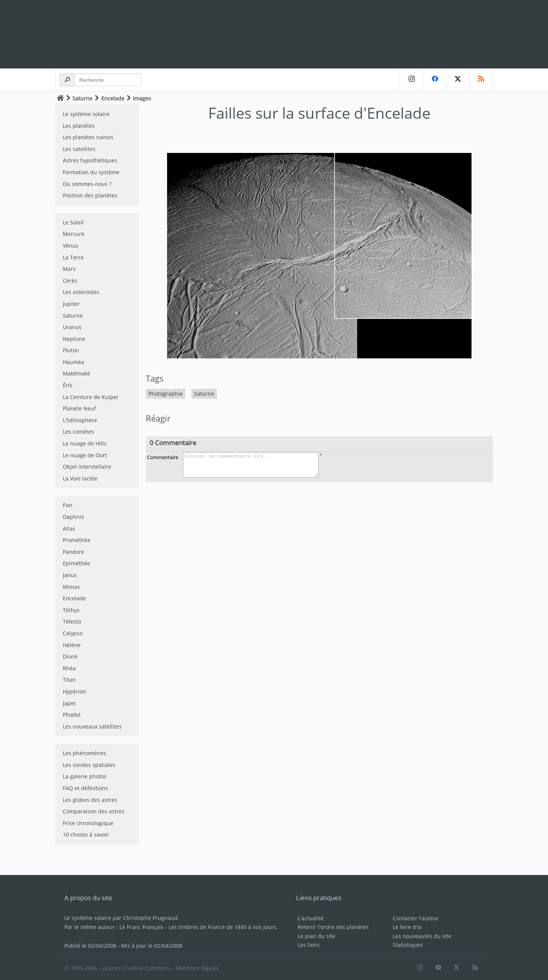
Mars (69, 269)
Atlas (69, 529)
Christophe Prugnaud (150, 918)
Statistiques (408, 945)
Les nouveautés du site (422, 936)
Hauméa (73, 362)
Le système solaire (86, 114)
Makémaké (76, 373)
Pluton (71, 350)
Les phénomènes (84, 753)
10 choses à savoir (86, 834)
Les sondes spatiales (89, 765)
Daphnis (73, 517)
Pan (68, 505)
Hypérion (74, 691)
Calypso (73, 633)
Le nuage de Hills (85, 443)
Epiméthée (76, 563)
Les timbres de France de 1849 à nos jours (222, 927)
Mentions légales (197, 968)
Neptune (74, 339)
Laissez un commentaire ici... (251, 465)
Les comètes (78, 432)
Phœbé (72, 715)
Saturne (82, 98)
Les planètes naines (88, 137)
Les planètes (79, 126)
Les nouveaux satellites (92, 726)
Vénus (71, 246)
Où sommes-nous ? (87, 184)
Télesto (72, 621)
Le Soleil (73, 222)
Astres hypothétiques (90, 160)
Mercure (74, 234)
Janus (70, 575)
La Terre (73, 257)
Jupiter (71, 304)
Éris (68, 385)
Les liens (309, 945)
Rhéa (69, 668)
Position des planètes (90, 195)
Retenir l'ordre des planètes (333, 927)
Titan (69, 680)
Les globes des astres (90, 800)
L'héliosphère (80, 420)
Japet (69, 703)
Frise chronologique (88, 823)
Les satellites (79, 149)
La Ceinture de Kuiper (91, 397)
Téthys (71, 610)
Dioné (70, 656)
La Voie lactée (80, 478)
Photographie (166, 394)
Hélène (72, 645)
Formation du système (91, 172)
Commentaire (162, 457)
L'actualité (311, 918)
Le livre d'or (408, 927)
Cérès (70, 281)
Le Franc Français (142, 927)
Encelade (113, 98)
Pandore (73, 552)
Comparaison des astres (94, 811)
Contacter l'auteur (416, 918)
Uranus (72, 327)
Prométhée (77, 540)
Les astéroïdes (81, 292)
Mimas (71, 587)
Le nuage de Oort (85, 455)
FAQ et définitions (85, 788)
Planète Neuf (79, 408)
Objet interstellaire (87, 467)
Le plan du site (316, 936)
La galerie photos (85, 776)
